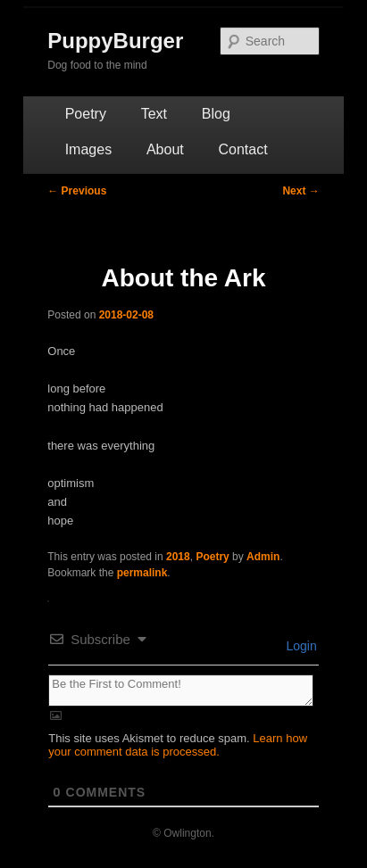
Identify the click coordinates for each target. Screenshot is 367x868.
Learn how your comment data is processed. (178, 745)
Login (300, 646)
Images (88, 149)
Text (154, 114)
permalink (142, 573)
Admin (263, 557)
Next (300, 191)
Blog (216, 114)
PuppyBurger (115, 41)
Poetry (86, 114)
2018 (178, 557)
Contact (243, 149)
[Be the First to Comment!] (180, 690)
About (165, 149)
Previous (77, 191)
